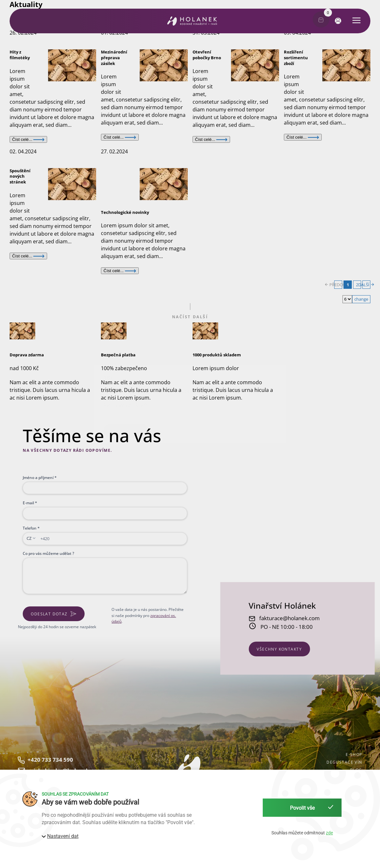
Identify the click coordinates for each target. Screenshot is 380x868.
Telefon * (31, 528)
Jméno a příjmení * (40, 477)
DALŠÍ (366, 285)
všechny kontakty (279, 649)
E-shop (354, 754)
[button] (337, 20)
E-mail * (30, 503)
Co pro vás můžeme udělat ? (48, 553)
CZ (29, 538)
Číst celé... (29, 139)
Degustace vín (344, 762)
